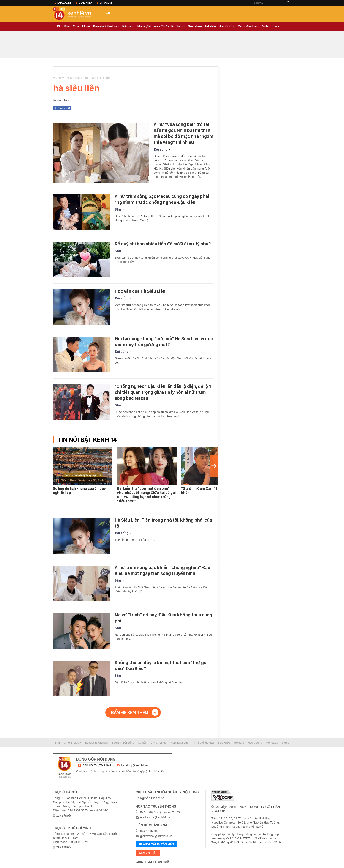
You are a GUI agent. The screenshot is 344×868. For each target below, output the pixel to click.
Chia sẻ (64, 108)
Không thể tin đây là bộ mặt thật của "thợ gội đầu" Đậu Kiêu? (161, 665)
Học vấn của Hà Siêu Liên (140, 291)
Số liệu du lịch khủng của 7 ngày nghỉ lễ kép (79, 491)
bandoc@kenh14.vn (135, 765)
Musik (86, 26)
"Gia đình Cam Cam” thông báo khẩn (207, 491)
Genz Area (85, 3)
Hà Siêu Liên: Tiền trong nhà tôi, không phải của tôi (163, 523)
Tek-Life (239, 743)
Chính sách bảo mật (153, 862)
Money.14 (144, 26)
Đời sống (128, 26)
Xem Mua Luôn (249, 26)
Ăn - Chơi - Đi (164, 26)
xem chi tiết (148, 853)
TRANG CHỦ (58, 26)
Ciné (76, 26)
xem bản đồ (64, 816)
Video (266, 26)
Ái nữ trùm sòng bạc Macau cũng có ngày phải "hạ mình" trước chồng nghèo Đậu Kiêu (162, 199)
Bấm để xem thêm (130, 712)
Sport (115, 743)
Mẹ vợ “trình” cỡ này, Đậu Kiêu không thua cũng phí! (164, 618)
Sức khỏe (195, 26)
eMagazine (64, 3)
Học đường (227, 26)
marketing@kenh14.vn (155, 817)
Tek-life (210, 26)
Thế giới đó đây (204, 743)
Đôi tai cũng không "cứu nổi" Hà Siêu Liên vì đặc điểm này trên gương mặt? (164, 342)
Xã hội (181, 26)
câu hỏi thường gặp (97, 765)
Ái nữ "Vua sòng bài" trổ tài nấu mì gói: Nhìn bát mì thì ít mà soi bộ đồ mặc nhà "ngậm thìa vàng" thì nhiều (183, 133)
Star (67, 26)
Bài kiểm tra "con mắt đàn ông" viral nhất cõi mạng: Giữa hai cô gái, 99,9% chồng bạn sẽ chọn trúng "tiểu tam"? (147, 495)
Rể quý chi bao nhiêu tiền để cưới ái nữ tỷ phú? (163, 244)
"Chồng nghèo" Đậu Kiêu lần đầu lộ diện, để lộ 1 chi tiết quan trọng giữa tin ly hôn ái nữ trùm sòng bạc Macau (163, 392)
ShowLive (106, 3)
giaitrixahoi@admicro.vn (156, 836)
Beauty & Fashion (106, 26)
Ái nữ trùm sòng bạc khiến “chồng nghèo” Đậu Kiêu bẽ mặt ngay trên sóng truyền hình (162, 570)
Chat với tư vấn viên (156, 844)
